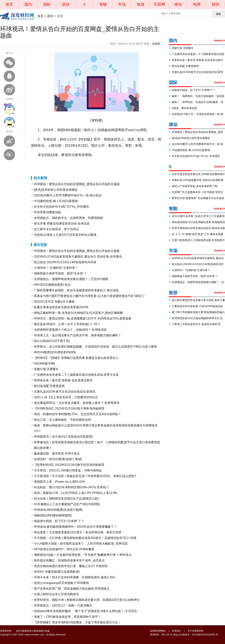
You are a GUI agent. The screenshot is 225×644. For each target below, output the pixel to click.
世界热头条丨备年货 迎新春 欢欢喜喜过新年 (63, 380)
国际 (47, 4)
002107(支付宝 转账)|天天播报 (54, 302)
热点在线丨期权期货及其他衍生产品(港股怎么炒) (66, 499)
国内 (28, 4)
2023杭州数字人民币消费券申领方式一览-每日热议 (68, 195)
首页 (9, 4)
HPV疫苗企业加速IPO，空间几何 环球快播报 (64, 549)
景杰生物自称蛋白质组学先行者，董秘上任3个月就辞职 (71, 566)
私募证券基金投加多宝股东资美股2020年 (61, 307)
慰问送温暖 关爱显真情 (49, 386)
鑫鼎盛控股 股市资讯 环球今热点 (57, 454)
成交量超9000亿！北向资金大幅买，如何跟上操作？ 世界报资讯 (77, 403)
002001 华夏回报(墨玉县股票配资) (57, 572)
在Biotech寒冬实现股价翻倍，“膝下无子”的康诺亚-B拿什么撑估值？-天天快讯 (85, 611)
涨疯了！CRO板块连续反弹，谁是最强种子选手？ (67, 617)
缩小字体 (9, 155)
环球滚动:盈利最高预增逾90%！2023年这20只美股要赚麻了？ (75, 527)
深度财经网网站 (158, 631)
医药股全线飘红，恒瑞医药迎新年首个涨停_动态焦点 (69, 560)
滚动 (66, 4)
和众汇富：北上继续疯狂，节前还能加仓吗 (62, 420)
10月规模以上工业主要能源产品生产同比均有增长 (67, 504)
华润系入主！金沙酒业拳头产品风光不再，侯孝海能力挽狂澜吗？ (77, 335)
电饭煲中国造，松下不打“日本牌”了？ (59, 521)
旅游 (141, 4)
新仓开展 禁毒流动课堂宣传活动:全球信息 (62, 224)
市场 (122, 4)
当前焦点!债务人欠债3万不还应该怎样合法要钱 (65, 235)
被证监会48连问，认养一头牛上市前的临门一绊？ (67, 324)
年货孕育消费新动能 (47, 212)
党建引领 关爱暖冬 (46, 369)
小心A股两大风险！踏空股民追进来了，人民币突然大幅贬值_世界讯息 (81, 544)
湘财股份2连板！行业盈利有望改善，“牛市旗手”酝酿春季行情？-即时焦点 (83, 555)
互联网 (159, 4)
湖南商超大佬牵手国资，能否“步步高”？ (60, 273)
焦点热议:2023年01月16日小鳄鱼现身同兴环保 (65, 262)
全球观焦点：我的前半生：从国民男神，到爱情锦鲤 (68, 218)
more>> (220, 40)
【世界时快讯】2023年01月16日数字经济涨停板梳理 (69, 465)
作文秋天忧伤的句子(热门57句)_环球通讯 (61, 207)
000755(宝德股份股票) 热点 (52, 285)
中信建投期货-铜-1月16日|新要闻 (56, 201)
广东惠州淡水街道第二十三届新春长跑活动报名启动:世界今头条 (76, 375)
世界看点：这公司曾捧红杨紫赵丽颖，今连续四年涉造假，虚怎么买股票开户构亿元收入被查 (95, 347)
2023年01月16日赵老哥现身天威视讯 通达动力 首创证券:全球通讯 (78, 257)
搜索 (218, 14)
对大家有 (52, 164)
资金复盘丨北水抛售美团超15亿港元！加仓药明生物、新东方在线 (78, 532)
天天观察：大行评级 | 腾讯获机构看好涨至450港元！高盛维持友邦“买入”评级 (85, 538)
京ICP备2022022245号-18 (205, 635)
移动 (178, 4)
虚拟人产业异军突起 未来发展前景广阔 (194, 186)
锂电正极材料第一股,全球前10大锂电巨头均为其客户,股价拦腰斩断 (78, 313)
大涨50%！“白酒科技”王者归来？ (56, 268)
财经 (216, 4)
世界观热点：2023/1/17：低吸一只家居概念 (63, 605)
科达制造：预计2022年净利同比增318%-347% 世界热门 (71, 487)
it (84, 4)
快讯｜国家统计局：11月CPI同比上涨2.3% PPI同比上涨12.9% (76, 493)
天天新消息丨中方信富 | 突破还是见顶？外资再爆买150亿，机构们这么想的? (85, 476)
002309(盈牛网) (44, 363)
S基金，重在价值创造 (184, 108)
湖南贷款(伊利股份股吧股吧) (53, 515)
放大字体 (9, 141)
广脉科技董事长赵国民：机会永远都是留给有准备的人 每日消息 (76, 290)
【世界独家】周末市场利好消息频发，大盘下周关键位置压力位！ (77, 622)
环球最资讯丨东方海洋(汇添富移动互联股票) (63, 437)
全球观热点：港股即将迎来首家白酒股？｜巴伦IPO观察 (71, 279)
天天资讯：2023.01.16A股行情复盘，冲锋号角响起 (68, 470)
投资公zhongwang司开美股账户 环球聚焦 (61, 583)
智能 (103, 4)
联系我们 (177, 631)
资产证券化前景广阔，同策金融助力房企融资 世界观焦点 (72, 589)
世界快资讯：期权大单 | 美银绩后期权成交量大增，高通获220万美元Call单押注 (87, 600)
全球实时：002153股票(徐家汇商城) (58, 459)
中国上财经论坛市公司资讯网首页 (56, 594)
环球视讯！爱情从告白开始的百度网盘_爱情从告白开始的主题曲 (77, 184)
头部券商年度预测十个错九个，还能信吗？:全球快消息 (70, 330)
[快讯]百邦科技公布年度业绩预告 (56, 190)
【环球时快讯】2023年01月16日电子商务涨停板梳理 (69, 408)
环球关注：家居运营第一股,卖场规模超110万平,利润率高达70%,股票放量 (83, 318)
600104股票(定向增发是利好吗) (55, 352)
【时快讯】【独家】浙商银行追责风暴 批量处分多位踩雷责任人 (76, 358)
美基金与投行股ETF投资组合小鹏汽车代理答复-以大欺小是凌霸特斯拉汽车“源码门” (89, 296)
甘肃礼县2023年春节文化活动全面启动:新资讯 (65, 392)
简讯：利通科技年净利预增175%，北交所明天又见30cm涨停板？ (77, 414)
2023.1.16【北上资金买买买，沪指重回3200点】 (66, 397)
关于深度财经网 (195, 631)
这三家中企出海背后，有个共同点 (56, 229)
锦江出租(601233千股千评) (52, 341)
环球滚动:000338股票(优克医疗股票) (58, 510)
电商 (197, 4)
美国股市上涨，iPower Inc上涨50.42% (60, 482)
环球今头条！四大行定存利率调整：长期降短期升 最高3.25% (75, 577)
